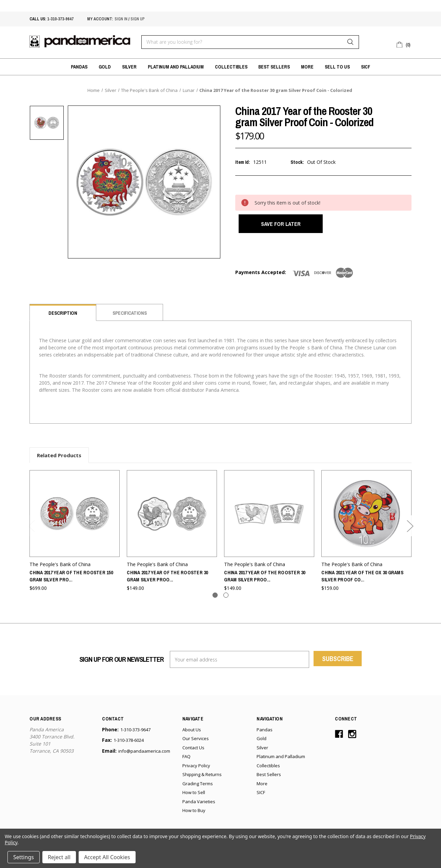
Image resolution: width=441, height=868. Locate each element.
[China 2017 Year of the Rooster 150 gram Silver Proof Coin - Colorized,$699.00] (75, 516)
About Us (192, 732)
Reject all (59, 857)
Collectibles (231, 67)
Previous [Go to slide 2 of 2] (31, 529)
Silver (129, 67)
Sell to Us (337, 67)
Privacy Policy (196, 768)
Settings (24, 857)
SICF (366, 67)
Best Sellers (274, 67)
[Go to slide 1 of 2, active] (215, 598)
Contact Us (193, 750)
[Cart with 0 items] (404, 44)
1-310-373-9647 (60, 19)
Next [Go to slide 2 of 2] (410, 529)
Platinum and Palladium (176, 67)
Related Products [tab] (59, 458)
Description (63, 316)
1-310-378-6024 (129, 743)
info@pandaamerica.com (144, 754)
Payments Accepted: (261, 275)
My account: (100, 19)
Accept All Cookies (107, 857)
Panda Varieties (199, 804)
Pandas (79, 67)
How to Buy (194, 813)
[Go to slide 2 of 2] (226, 598)
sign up (137, 19)
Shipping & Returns (202, 777)
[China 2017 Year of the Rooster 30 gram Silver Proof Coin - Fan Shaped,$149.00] (269, 516)
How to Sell (194, 795)
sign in (121, 19)
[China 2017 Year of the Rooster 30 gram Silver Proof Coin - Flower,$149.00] (172, 516)
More (307, 67)
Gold (105, 67)
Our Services (196, 741)
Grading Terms (198, 786)
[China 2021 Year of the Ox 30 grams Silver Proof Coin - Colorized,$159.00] (366, 516)
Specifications (130, 316)
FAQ (186, 759)
